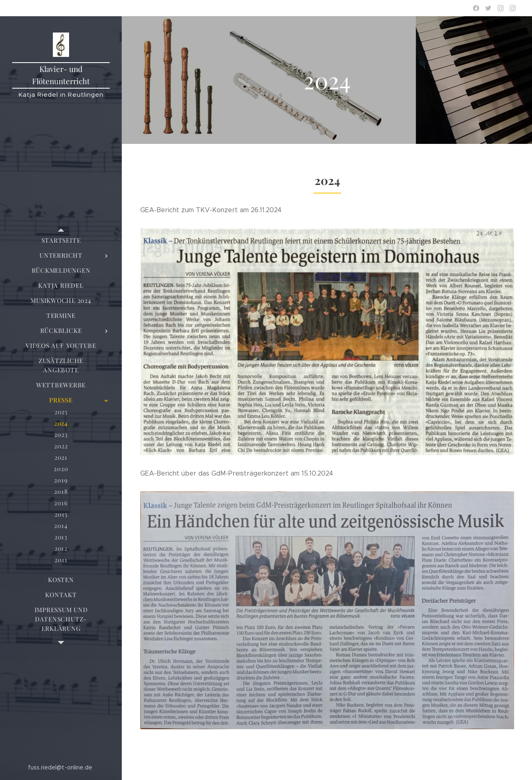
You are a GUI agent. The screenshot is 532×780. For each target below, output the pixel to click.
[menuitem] (61, 240)
